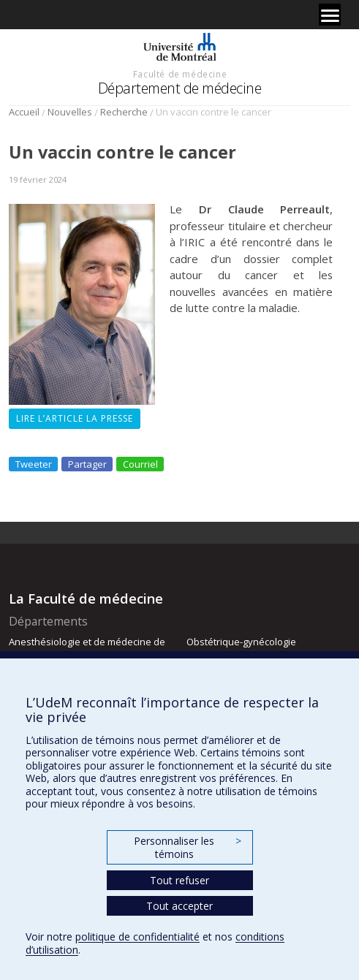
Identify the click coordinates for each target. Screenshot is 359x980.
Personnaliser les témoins (187, 847)
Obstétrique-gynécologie (241, 642)
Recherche (124, 112)
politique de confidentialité (137, 937)
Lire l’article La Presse (75, 418)
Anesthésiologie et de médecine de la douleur (87, 648)
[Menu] (330, 15)
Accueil (24, 112)
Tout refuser (179, 880)
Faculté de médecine (180, 74)
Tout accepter (179, 906)
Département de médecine (180, 88)
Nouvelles (70, 112)
